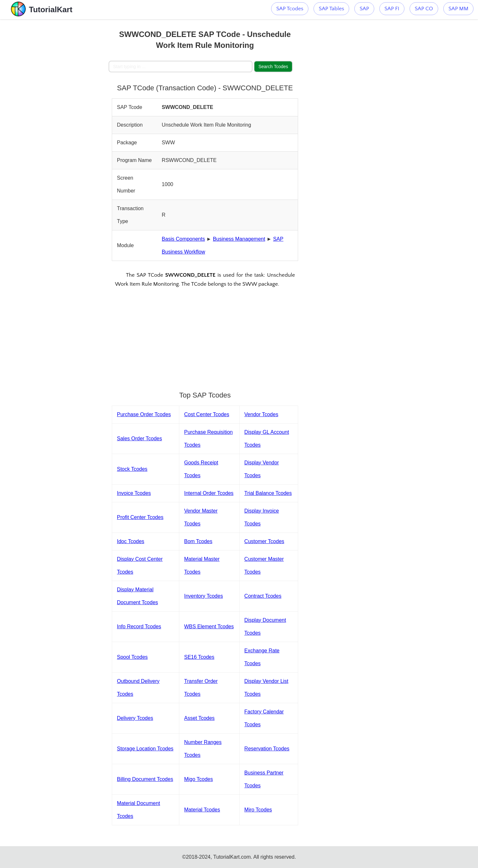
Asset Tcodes (199, 718)
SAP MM (458, 9)
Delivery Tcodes (135, 718)
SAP (364, 9)
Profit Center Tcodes (140, 517)
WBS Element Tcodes (209, 626)
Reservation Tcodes (267, 749)
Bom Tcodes (198, 541)
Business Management (239, 239)
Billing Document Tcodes (145, 779)
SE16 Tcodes (199, 657)
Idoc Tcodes (131, 541)
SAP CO (424, 9)
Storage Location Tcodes (145, 749)
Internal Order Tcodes (209, 493)
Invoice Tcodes (134, 493)
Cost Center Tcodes (207, 414)
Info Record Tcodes (139, 626)
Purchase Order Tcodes (144, 414)
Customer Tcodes (264, 541)
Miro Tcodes (258, 810)
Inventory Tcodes (204, 596)
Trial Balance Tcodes (268, 493)
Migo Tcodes (199, 779)
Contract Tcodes (263, 596)
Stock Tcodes (132, 469)
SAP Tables (331, 9)
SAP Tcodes (290, 9)
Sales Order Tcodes (139, 438)
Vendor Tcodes (261, 414)
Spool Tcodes (132, 657)
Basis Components (183, 239)
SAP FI (392, 9)
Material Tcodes (202, 810)
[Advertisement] (61, 116)
